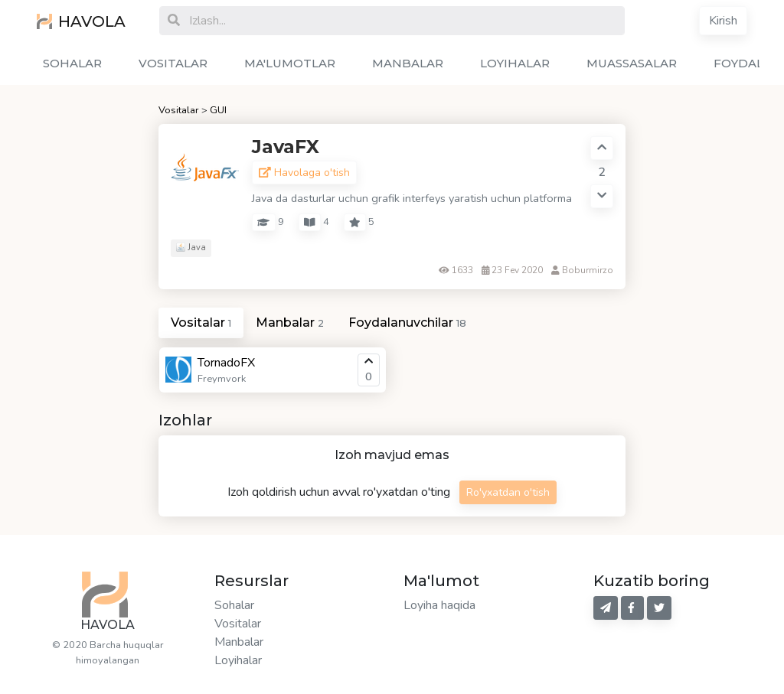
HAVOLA (81, 21)
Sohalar (234, 605)
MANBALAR (408, 63)
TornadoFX (226, 363)
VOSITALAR (173, 63)
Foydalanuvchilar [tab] (407, 323)
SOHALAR (72, 63)
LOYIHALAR (515, 63)
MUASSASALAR (632, 63)
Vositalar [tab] (201, 323)
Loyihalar (238, 660)
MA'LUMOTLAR (290, 63)
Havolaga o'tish (304, 173)
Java (191, 248)
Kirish (723, 21)
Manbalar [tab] (290, 323)
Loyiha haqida (439, 605)
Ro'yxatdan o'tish (508, 492)
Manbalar (239, 642)
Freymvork (222, 379)
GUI (218, 110)
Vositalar (179, 110)
